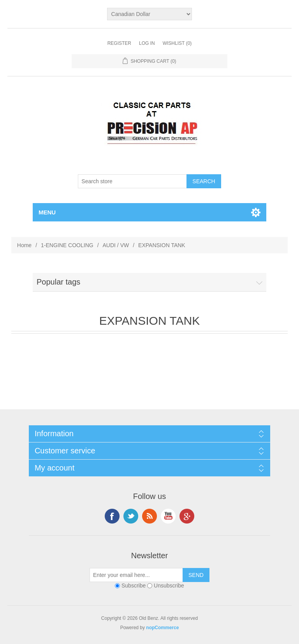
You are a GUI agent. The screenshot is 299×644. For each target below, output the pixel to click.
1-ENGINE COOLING (67, 245)
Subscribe (134, 586)
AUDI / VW (116, 245)
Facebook (112, 516)
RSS (149, 516)
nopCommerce (162, 628)
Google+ (187, 516)
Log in (147, 43)
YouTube (168, 516)
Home (24, 245)
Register (119, 43)
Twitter (131, 516)
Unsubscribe (169, 586)
